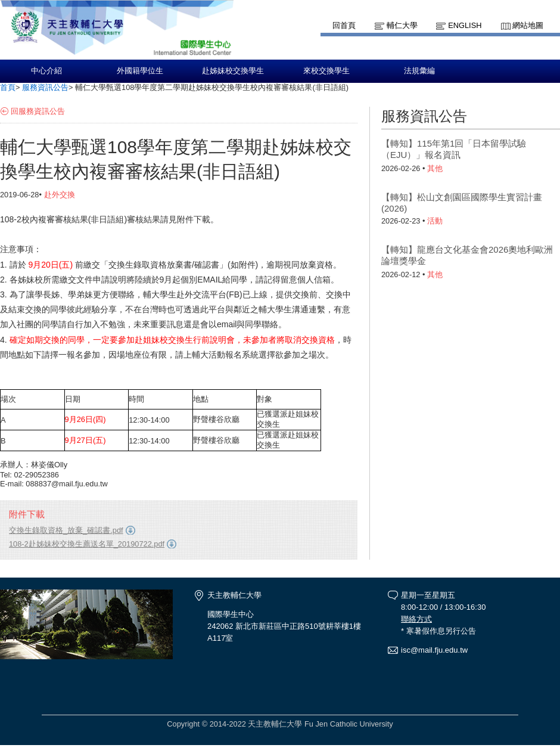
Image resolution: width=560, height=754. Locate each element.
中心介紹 (46, 71)
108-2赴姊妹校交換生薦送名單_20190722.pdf (87, 544)
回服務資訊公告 (38, 111)
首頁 (8, 87)
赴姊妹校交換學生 (233, 71)
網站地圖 (528, 25)
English (465, 25)
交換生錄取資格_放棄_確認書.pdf (66, 530)
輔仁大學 (402, 25)
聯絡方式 (416, 619)
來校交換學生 (326, 71)
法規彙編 (419, 71)
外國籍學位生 (140, 71)
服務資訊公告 (45, 87)
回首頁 (344, 25)
